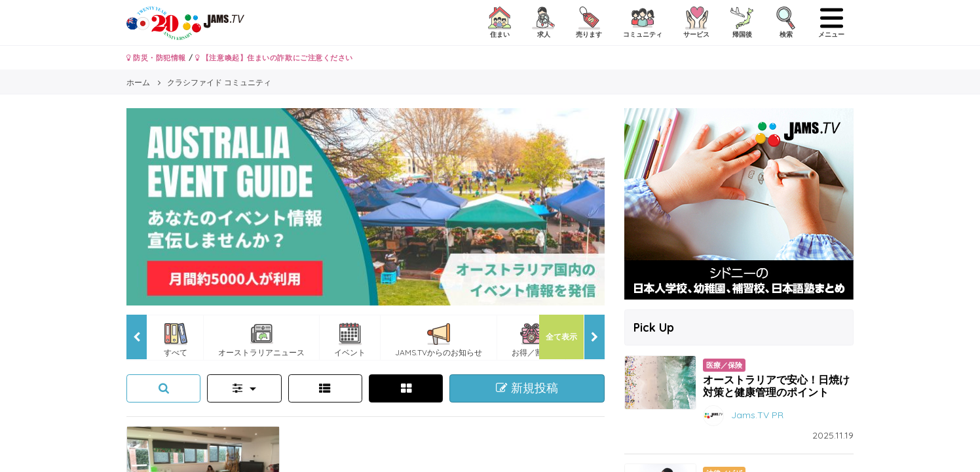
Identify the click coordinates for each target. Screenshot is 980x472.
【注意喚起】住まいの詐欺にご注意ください (274, 58)
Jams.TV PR (757, 415)
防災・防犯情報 (156, 58)
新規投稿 (527, 388)
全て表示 (561, 337)
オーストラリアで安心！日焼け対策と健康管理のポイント (776, 386)
